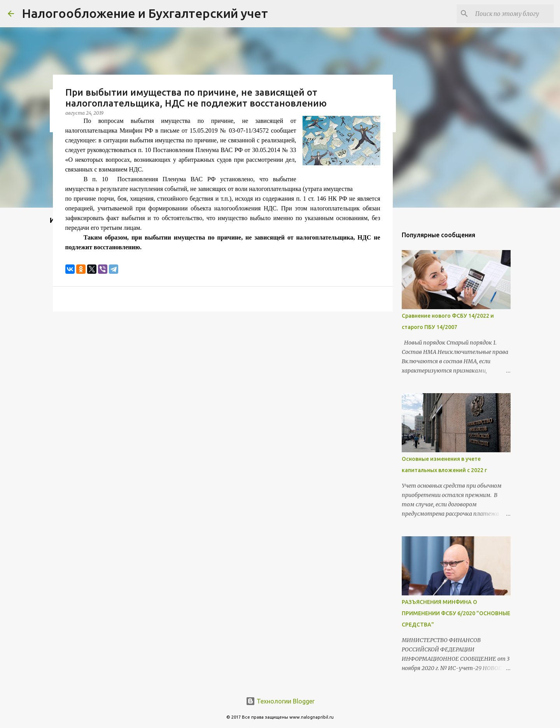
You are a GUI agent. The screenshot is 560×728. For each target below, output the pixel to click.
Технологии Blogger (280, 701)
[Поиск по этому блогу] (513, 14)
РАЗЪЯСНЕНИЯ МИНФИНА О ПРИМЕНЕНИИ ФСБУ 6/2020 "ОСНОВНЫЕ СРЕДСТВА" (456, 613)
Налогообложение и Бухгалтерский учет (145, 13)
